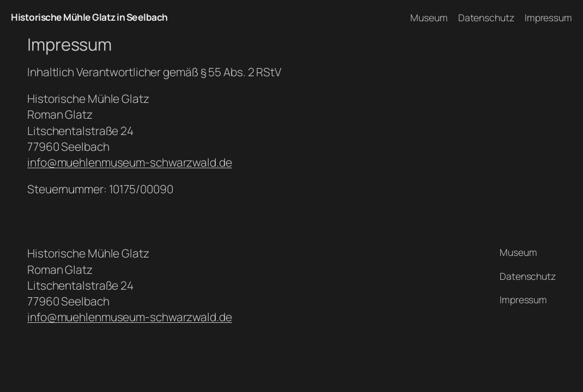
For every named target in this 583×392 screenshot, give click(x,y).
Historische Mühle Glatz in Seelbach (89, 17)
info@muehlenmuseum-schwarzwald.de (130, 162)
